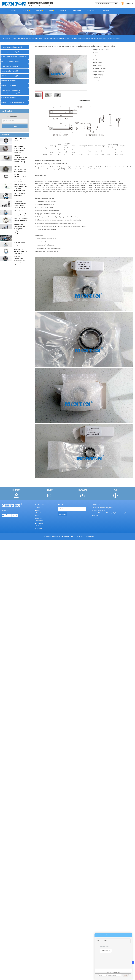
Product (39, 11)
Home (14, 11)
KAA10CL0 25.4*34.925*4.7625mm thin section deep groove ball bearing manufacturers (20, 160)
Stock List (64, 11)
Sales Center (91, 11)
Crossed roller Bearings (10, 66)
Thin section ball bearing (10, 71)
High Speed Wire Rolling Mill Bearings (14, 57)
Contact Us (106, 11)
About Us (26, 11)
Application (77, 11)
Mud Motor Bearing (9, 81)
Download (39, 529)
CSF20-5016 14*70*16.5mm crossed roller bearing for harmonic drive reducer (20, 261)
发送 (125, 975)
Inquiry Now (62, 514)
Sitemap (88, 536)
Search (15, 126)
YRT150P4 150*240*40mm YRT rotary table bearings (20, 169)
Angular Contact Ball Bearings (12, 47)
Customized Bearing (9, 98)
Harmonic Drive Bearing (10, 86)
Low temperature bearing (11, 52)
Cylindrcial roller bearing (10, 76)
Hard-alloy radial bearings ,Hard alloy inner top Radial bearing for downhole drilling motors (20, 229)
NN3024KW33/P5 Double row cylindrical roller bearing (20, 251)
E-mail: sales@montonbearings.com (102, 508)
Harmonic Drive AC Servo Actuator (13, 103)
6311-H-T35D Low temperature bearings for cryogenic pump (20, 213)
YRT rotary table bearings (10, 62)
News (51, 11)
